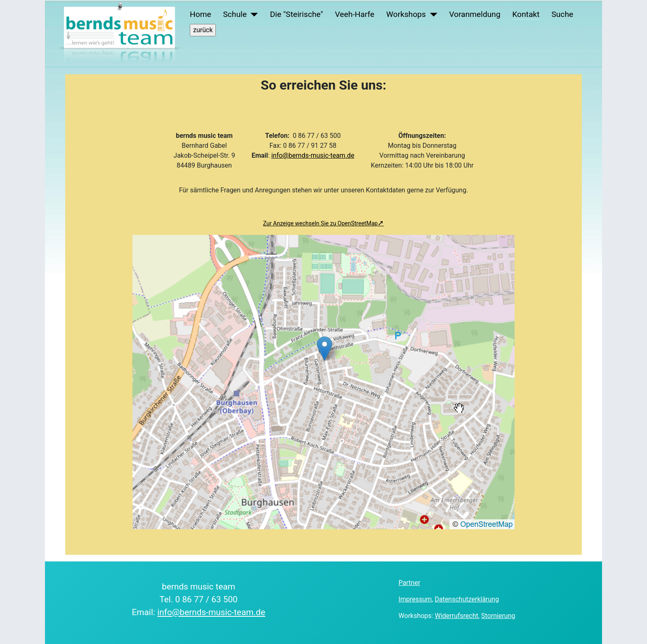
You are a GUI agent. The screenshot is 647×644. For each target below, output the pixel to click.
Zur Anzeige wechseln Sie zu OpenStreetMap (321, 223)
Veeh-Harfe (355, 14)
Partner (410, 583)
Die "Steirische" (296, 14)
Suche (562, 14)
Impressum (415, 599)
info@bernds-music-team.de (313, 155)
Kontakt (526, 14)
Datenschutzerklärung (467, 599)
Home (201, 14)
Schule (235, 14)
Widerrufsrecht (457, 616)
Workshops (406, 14)
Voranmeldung (475, 14)
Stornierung (498, 616)
